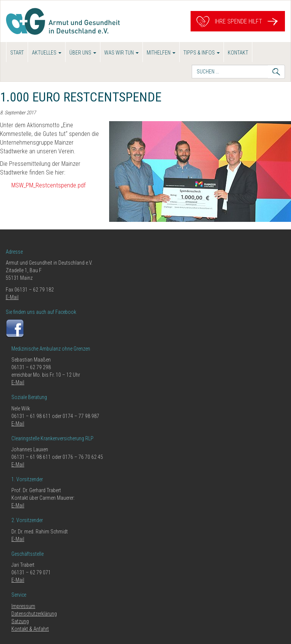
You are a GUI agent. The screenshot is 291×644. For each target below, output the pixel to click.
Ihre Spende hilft (238, 21)
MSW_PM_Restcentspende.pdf (48, 185)
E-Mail (12, 297)
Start (17, 53)
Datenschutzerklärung (34, 614)
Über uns (83, 53)
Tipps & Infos (202, 53)
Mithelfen (161, 53)
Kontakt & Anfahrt (30, 629)
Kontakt (238, 53)
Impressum (23, 606)
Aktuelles (47, 53)
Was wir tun (121, 53)
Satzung (20, 621)
